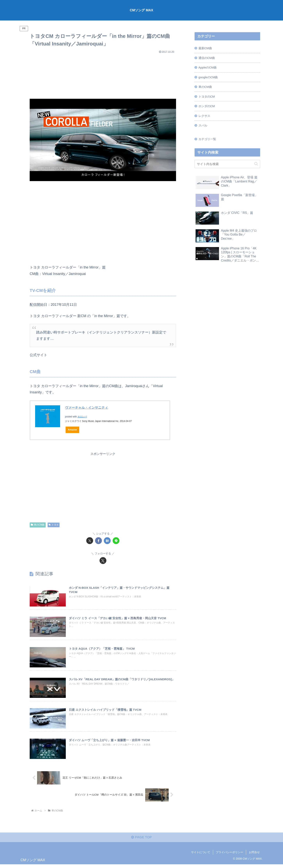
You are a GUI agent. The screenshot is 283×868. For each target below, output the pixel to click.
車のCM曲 (38, 525)
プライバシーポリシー (230, 856)
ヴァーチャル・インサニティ (88, 407)
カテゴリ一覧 (208, 142)
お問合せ (254, 856)
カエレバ (82, 417)
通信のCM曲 (207, 58)
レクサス (205, 118)
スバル (203, 128)
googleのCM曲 (209, 78)
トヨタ (54, 525)
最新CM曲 (206, 48)
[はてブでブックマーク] (107, 541)
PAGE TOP (141, 841)
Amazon (73, 430)
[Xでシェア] (90, 541)
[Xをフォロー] (103, 561)
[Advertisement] (103, 74)
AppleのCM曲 (208, 68)
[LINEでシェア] (116, 541)
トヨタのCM (207, 98)
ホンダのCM (207, 108)
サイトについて (201, 856)
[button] (256, 167)
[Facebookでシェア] (98, 541)
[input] (227, 167)
